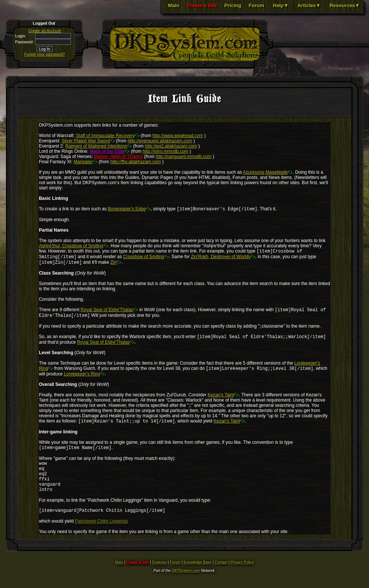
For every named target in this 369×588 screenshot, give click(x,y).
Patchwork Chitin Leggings (101, 536)
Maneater (83, 162)
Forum (256, 5)
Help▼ (281, 5)
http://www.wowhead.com (177, 136)
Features (159, 578)
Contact (221, 578)
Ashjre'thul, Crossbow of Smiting (71, 247)
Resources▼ (345, 5)
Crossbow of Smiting (144, 259)
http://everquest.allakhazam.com (160, 141)
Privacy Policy (242, 578)
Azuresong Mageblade (265, 172)
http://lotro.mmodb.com (165, 151)
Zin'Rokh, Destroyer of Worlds (221, 259)
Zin (114, 265)
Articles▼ (309, 5)
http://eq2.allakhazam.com (171, 146)
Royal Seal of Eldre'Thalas (107, 313)
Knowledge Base (198, 578)
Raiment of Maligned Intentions (96, 146)
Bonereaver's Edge (127, 210)
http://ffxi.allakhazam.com (136, 162)
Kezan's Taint (221, 401)
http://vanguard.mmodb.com (183, 157)
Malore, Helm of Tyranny (118, 157)
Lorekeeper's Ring (82, 380)
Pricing (233, 5)
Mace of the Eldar (107, 151)
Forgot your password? (45, 54)
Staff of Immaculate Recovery (105, 136)
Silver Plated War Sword (86, 141)
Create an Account (45, 31)
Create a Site (202, 5)
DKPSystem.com (186, 586)
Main (173, 5)
